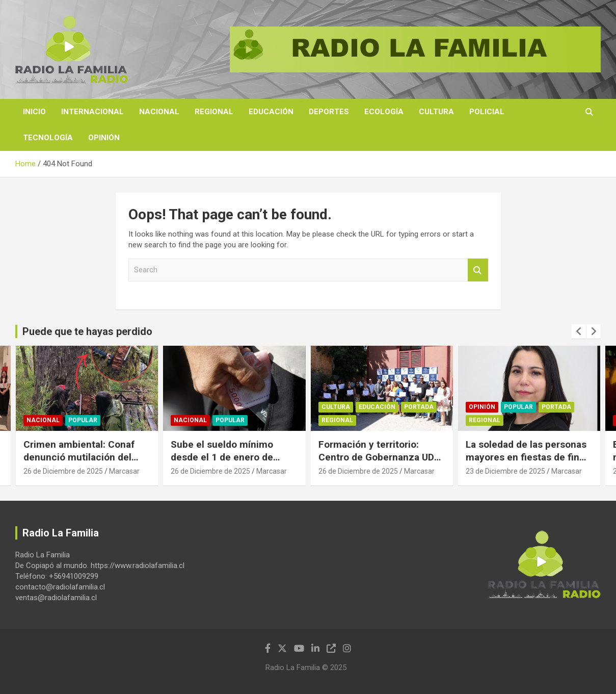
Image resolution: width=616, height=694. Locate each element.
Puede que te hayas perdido (87, 331)
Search (478, 270)
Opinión (104, 138)
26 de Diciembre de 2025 (63, 471)
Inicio (34, 112)
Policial (487, 112)
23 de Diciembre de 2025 (505, 471)
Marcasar (124, 471)
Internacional (92, 112)
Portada (419, 407)
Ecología (384, 112)
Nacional (159, 112)
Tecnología (48, 138)
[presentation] (579, 331)
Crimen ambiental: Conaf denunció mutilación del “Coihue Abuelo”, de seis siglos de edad (79, 463)
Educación (271, 112)
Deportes (329, 112)
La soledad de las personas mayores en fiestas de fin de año (526, 457)
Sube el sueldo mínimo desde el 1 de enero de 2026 (222, 457)
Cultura (436, 112)
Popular (83, 421)
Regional (214, 112)
